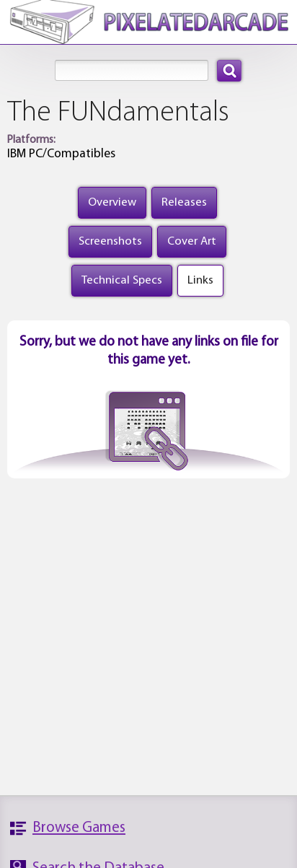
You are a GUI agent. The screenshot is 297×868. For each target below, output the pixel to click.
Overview (112, 202)
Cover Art (192, 241)
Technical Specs (122, 280)
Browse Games (79, 828)
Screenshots (110, 241)
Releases (184, 202)
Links (200, 280)
